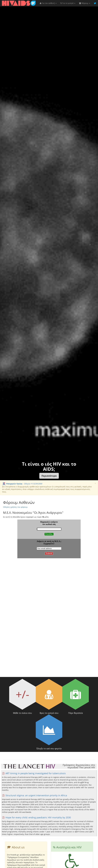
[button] (49, 476)
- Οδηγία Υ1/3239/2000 (22, 484)
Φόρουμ (85, 3)
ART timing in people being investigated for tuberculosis (34, 773)
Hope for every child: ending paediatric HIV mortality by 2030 (36, 817)
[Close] (95, 483)
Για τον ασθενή (48, 3)
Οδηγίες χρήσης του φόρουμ (15, 507)
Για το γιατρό (68, 3)
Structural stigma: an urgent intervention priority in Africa (34, 795)
